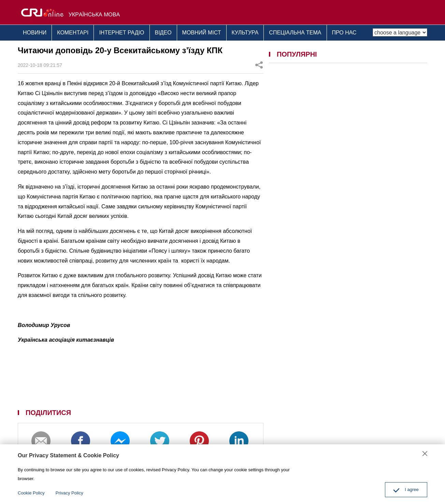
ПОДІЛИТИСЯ (48, 413)
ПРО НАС (344, 33)
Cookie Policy (31, 493)
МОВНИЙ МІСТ (202, 33)
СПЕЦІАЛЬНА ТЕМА (295, 33)
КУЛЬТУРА (245, 33)
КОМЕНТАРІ (73, 33)
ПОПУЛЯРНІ (297, 54)
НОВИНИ (35, 33)
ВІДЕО (163, 33)
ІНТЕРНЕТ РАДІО (121, 33)
